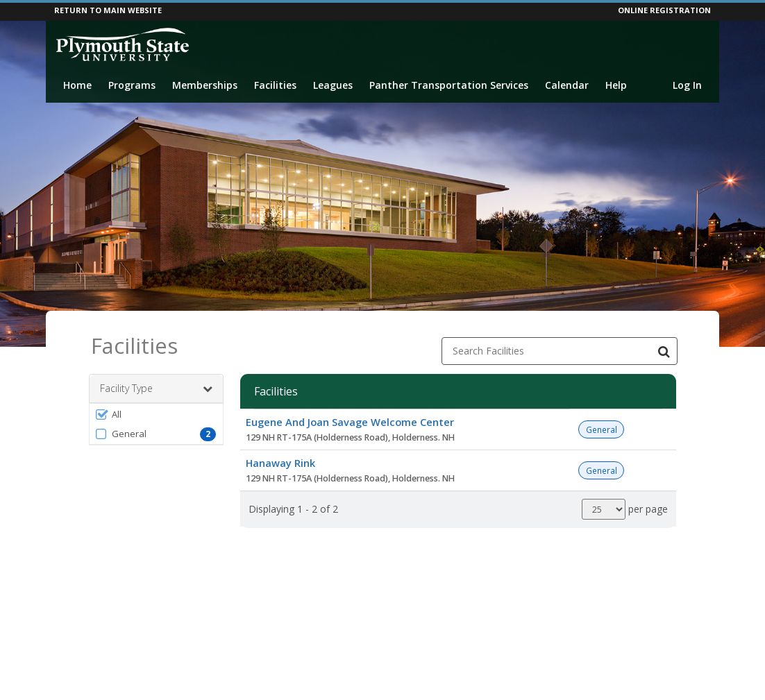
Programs (132, 85)
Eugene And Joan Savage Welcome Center (350, 422)
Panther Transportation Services (449, 85)
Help (616, 85)
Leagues (333, 85)
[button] (156, 414)
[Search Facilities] (664, 351)
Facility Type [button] (156, 389)
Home (77, 85)
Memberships (205, 85)
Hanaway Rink (280, 463)
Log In (687, 85)
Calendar (567, 85)
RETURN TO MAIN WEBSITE (108, 10)
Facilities (275, 85)
